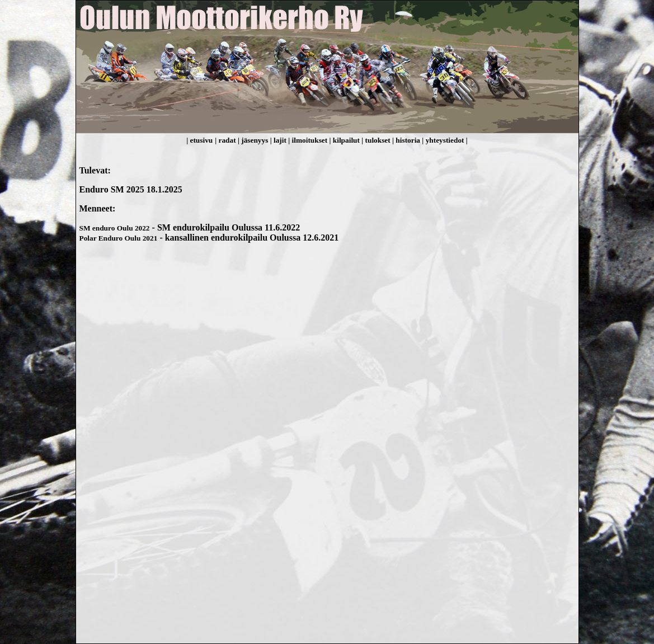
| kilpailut (346, 140)
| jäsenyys (254, 140)
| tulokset (377, 140)
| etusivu (199, 140)
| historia (407, 140)
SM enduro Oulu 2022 (115, 228)
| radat (226, 140)
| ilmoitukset (309, 140)
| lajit (279, 140)
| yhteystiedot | (444, 140)
